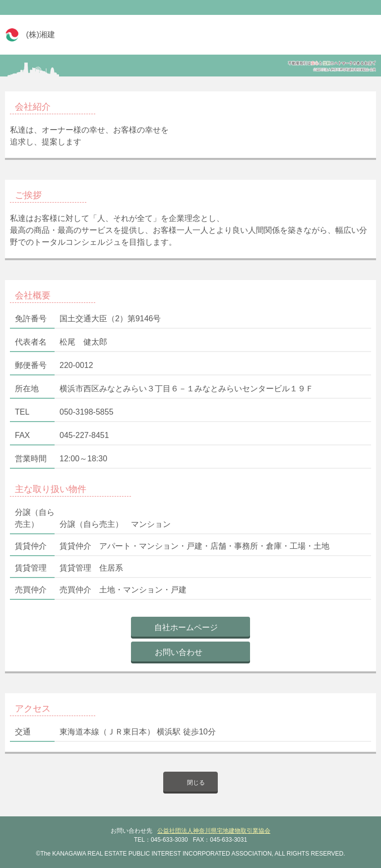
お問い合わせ (179, 652)
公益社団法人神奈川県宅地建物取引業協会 (214, 831)
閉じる (196, 783)
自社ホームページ (186, 627)
